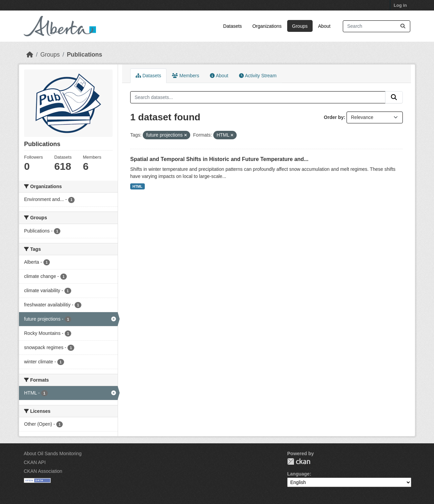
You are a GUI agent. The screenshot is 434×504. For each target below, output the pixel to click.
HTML (137, 186)
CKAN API (35, 462)
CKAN (299, 461)
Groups (300, 26)
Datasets (232, 26)
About (324, 26)
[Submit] (403, 26)
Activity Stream (258, 76)
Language (298, 474)
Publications (84, 55)
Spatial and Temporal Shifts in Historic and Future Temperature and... (219, 159)
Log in (400, 5)
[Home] (30, 55)
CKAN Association (43, 471)
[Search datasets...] (377, 26)
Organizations (267, 26)
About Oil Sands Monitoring (53, 453)
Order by (334, 117)
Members (185, 76)
